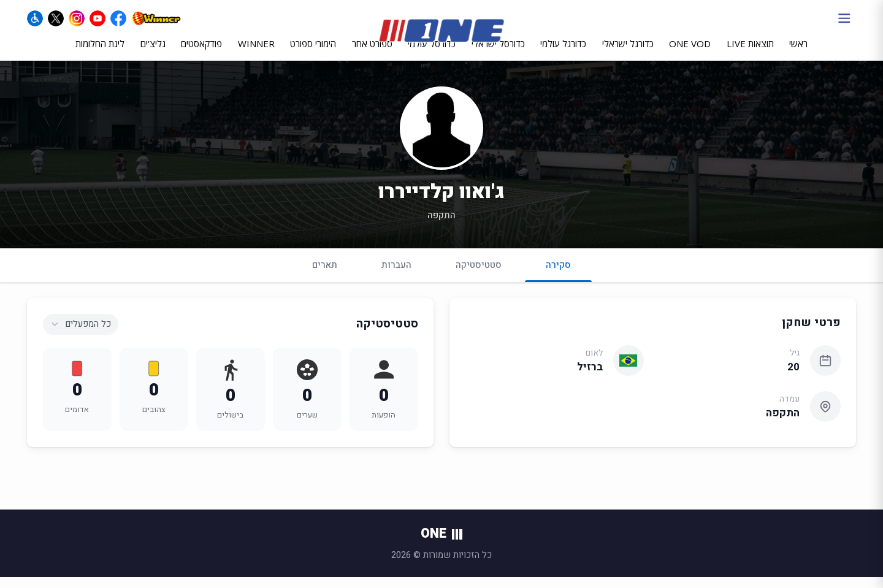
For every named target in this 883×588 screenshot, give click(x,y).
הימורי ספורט (313, 53)
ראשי (798, 53)
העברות (396, 275)
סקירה (558, 281)
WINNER (256, 53)
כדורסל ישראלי (498, 53)
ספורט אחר (372, 53)
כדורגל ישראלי (628, 53)
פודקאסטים (201, 53)
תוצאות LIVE (750, 53)
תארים (325, 275)
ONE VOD (690, 53)
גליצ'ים (153, 53)
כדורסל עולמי (432, 53)
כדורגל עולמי (563, 53)
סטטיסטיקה (479, 275)
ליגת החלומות (100, 53)
